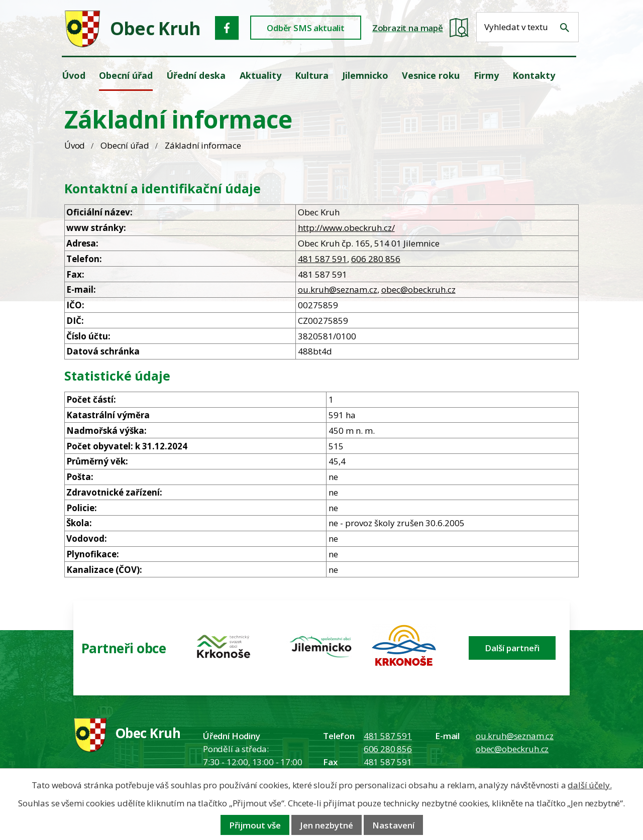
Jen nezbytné (327, 825)
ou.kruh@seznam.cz (338, 289)
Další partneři (512, 648)
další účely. (590, 785)
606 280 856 (376, 259)
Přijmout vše (255, 825)
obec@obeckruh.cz (418, 289)
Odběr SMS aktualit (306, 28)
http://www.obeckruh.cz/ (346, 228)
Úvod (75, 145)
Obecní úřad (125, 145)
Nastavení (393, 825)
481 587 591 (323, 259)
